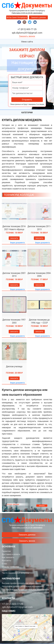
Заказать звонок (27, 36)
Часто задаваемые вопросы (15, 573)
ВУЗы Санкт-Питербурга (17, 17)
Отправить (27, 99)
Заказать (14, 238)
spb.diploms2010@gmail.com (27, 33)
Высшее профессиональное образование (21, 583)
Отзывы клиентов (10, 567)
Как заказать (8, 557)
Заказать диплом (38, 17)
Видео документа (17, 243)
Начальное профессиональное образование (23, 586)
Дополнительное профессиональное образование (26, 593)
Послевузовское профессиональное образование (25, 589)
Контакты (7, 560)
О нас (5, 563)
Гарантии (6, 551)
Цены (5, 570)
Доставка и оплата (11, 554)
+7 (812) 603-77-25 (27, 29)
